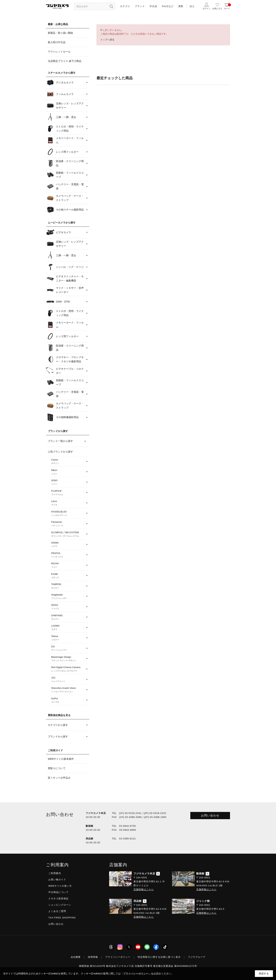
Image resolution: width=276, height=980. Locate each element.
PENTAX (68, 555)
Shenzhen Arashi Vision (68, 690)
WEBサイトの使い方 (60, 886)
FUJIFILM (68, 493)
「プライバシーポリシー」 (136, 974)
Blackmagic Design (68, 659)
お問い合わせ (210, 815)
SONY (68, 482)
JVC (68, 680)
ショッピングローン (60, 905)
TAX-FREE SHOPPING (62, 918)
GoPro (68, 700)
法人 (192, 6)
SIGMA (68, 545)
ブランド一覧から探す (60, 441)
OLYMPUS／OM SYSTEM (68, 534)
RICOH (68, 565)
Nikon (68, 472)
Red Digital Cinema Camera (68, 669)
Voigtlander (68, 597)
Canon (68, 462)
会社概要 (76, 957)
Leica (68, 503)
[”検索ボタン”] (111, 6)
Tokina (68, 638)
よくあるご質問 (57, 911)
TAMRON (68, 586)
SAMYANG (68, 617)
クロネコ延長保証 (58, 898)
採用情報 (93, 957)
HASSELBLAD (68, 514)
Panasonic (68, 524)
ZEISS (68, 607)
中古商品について (58, 892)
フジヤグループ (197, 957)
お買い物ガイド (57, 880)
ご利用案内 (55, 873)
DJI (68, 648)
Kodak (68, 576)
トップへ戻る (107, 40)
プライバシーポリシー (118, 957)
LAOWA (68, 628)
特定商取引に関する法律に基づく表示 (159, 957)
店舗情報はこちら (144, 889)
